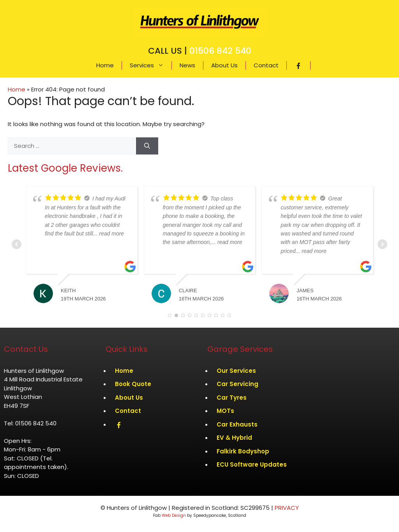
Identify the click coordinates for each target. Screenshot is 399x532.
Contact (266, 65)
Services (151, 65)
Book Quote (133, 384)
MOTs (225, 411)
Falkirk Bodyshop (243, 451)
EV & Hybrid (234, 438)
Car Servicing (237, 384)
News (187, 65)
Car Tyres (232, 398)
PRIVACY (287, 508)
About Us (224, 65)
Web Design (174, 515)
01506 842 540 (220, 51)
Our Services (236, 371)
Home (105, 65)
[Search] (147, 146)
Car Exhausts (237, 424)
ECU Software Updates (252, 464)
